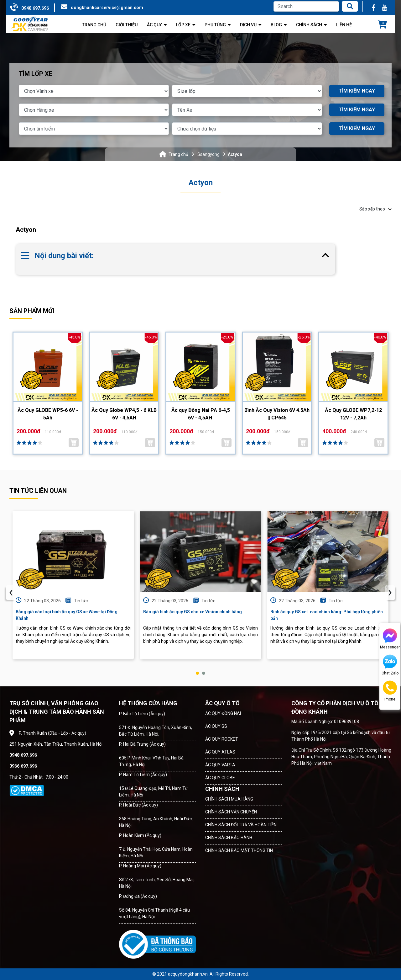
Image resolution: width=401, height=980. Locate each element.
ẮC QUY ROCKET (222, 739)
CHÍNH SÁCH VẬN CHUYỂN (231, 812)
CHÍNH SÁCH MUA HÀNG (229, 799)
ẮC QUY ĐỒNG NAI (223, 713)
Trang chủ (178, 154)
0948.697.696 (35, 8)
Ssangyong (208, 154)
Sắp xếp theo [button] (375, 209)
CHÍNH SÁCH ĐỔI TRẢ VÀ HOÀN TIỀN (241, 825)
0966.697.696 (23, 766)
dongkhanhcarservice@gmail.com (107, 8)
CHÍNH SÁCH (222, 789)
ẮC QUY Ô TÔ (222, 703)
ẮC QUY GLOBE (220, 778)
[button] (197, 673)
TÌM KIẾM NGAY (357, 91)
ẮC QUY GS (216, 726)
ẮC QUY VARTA (220, 765)
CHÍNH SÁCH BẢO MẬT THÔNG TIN (239, 850)
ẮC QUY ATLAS (220, 752)
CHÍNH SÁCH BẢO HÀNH (229, 838)
